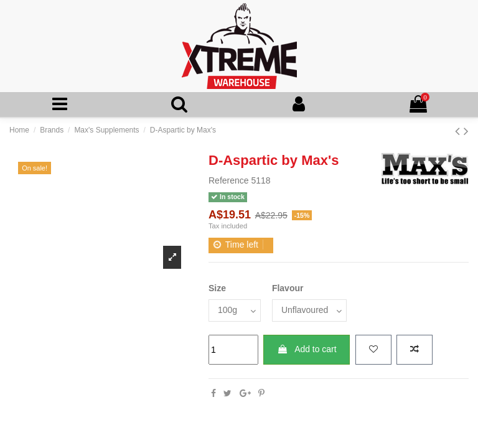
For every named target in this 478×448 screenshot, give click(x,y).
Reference (229, 180)
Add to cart (307, 349)
